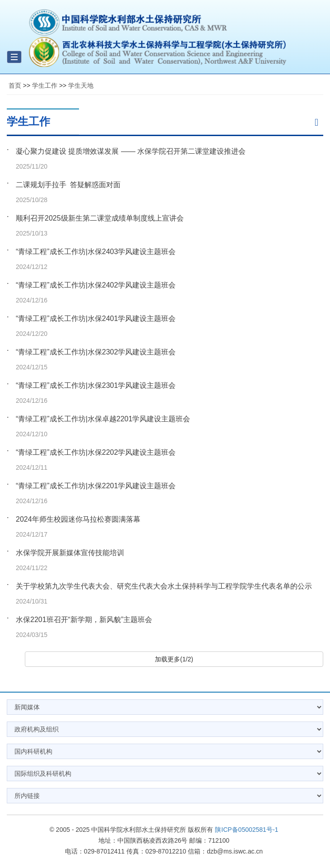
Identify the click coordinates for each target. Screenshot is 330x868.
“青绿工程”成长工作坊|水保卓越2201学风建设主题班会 (103, 419)
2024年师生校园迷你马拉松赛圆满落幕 (78, 519)
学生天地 (81, 85)
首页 (15, 85)
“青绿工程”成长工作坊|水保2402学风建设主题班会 (96, 285)
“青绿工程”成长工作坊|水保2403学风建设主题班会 (96, 252)
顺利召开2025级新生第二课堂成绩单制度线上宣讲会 (100, 218)
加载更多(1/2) (174, 659)
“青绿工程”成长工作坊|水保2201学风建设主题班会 (96, 486)
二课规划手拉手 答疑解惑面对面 (68, 185)
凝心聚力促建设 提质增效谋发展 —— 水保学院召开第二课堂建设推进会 (131, 151)
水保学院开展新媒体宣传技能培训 (70, 553)
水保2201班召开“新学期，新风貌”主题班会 (84, 620)
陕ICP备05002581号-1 (246, 830)
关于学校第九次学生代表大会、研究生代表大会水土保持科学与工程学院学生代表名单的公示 (164, 586)
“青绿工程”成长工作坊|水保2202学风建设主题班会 (96, 452)
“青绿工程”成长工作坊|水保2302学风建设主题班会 (96, 352)
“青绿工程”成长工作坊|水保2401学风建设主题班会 (96, 318)
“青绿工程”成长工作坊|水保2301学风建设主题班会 (96, 385)
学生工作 (45, 85)
